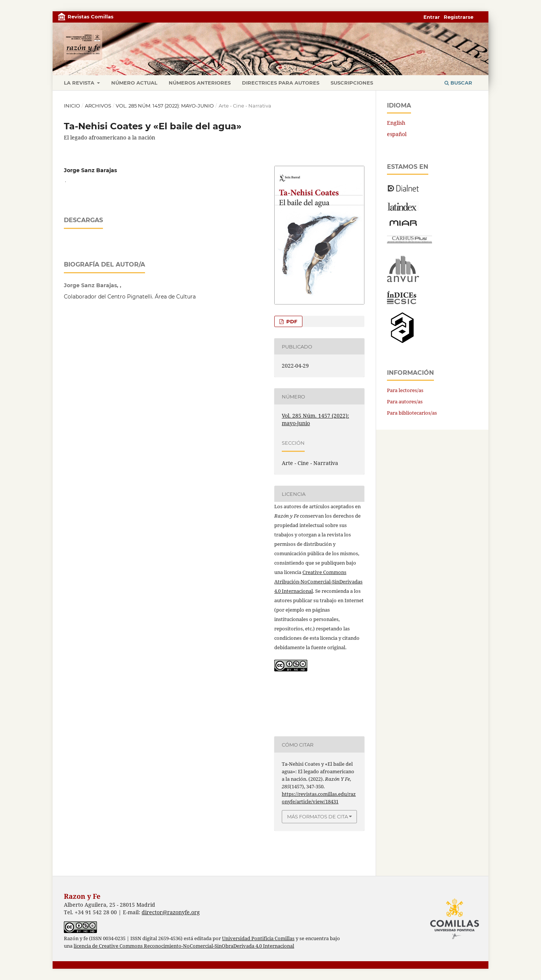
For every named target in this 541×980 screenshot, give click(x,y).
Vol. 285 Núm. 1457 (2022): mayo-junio (165, 106)
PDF (291, 321)
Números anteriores (200, 83)
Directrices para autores (281, 83)
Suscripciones (352, 83)
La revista (80, 83)
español (397, 134)
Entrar (432, 17)
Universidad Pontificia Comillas (258, 938)
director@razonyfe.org (171, 912)
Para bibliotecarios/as (412, 413)
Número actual (134, 83)
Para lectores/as (405, 390)
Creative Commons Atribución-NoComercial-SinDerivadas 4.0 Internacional (318, 582)
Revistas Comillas (91, 17)
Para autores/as (405, 401)
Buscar (458, 83)
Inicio (72, 106)
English (396, 123)
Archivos (98, 106)
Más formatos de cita (317, 816)
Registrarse (459, 17)
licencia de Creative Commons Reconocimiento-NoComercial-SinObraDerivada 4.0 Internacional (184, 946)
